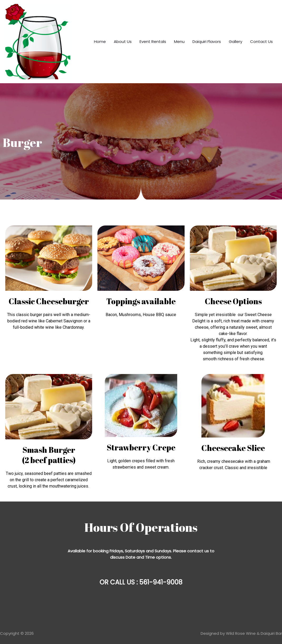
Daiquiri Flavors (207, 41)
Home (100, 41)
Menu (179, 41)
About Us (123, 41)
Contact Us (261, 41)
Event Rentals (153, 41)
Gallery (236, 41)
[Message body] (141, 554)
